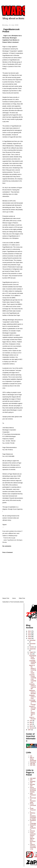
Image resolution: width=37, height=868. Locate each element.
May (31, 722)
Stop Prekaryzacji (33, 795)
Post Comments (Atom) (17, 602)
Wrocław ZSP (32, 785)
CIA (31, 756)
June (31, 721)
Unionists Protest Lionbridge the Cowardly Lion (33, 678)
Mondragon (19, 540)
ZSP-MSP (33, 778)
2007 (30, 730)
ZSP (31, 783)
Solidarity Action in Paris (32, 697)
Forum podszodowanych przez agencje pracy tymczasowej (33, 838)
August (32, 652)
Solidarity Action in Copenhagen (33, 686)
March (32, 726)
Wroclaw (5, 542)
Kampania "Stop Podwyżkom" (33, 827)
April (31, 724)
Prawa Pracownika (33, 805)
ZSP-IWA (33, 765)
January (32, 728)
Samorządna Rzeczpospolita (33, 800)
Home (14, 598)
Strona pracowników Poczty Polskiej (33, 790)
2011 (30, 633)
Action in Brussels (32, 718)
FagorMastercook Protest (33, 657)
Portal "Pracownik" (33, 810)
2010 (30, 635)
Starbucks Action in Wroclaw (32, 692)
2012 (30, 631)
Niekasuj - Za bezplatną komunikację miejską (33, 816)
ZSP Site (33, 764)
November (33, 644)
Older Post (22, 598)
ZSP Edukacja (33, 781)
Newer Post (6, 598)
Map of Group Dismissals (33, 759)
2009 (30, 637)
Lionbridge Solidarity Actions (33, 662)
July (31, 654)
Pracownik (33, 762)
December (33, 640)
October (32, 647)
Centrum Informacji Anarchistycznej (33, 847)
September (33, 649)
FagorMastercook (12, 540)
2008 (30, 638)
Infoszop (32, 831)
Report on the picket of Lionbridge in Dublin (33, 669)
